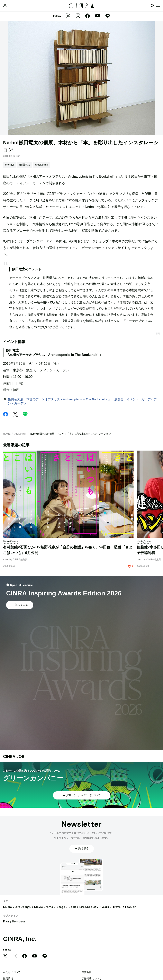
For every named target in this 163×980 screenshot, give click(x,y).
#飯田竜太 (24, 165)
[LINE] (108, 16)
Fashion (131, 907)
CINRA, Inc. (20, 939)
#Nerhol (9, 165)
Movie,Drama (44, 907)
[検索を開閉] (152, 6)
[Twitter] (68, 16)
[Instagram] (78, 16)
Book (72, 907)
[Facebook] (88, 16)
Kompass (19, 921)
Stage (61, 907)
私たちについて (12, 972)
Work (105, 907)
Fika (6, 921)
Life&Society (89, 907)
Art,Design (20, 434)
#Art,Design (42, 165)
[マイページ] (5, 6)
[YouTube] (98, 16)
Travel (117, 907)
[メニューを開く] (158, 6)
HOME (7, 434)
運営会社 (87, 972)
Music (7, 907)
